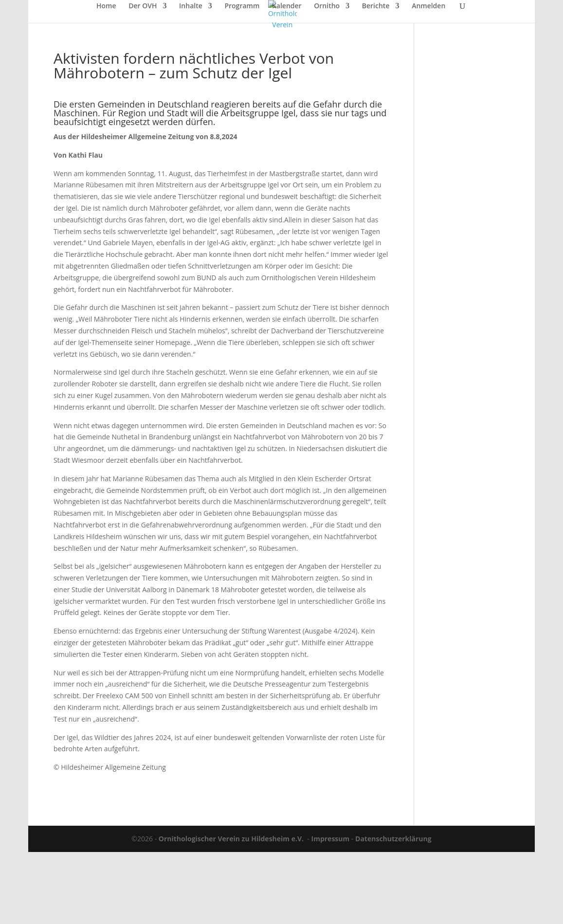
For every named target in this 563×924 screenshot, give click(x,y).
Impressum (331, 839)
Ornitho (327, 6)
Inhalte (191, 6)
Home (106, 6)
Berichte (376, 6)
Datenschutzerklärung (393, 839)
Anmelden (428, 6)
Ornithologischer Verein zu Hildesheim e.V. (231, 839)
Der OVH (143, 6)
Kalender (287, 6)
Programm (242, 6)
